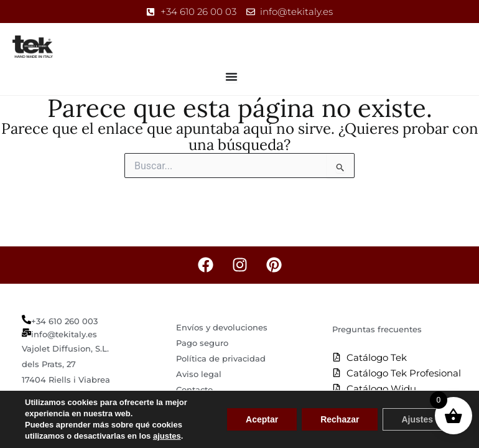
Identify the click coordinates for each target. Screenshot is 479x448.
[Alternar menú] (231, 77)
